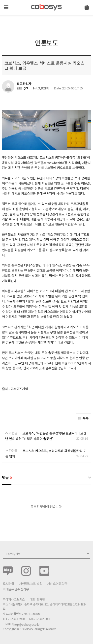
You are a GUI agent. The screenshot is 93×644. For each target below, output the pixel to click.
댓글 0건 (23, 88)
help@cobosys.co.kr (27, 624)
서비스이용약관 (57, 584)
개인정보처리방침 (31, 584)
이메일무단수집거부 (16, 589)
